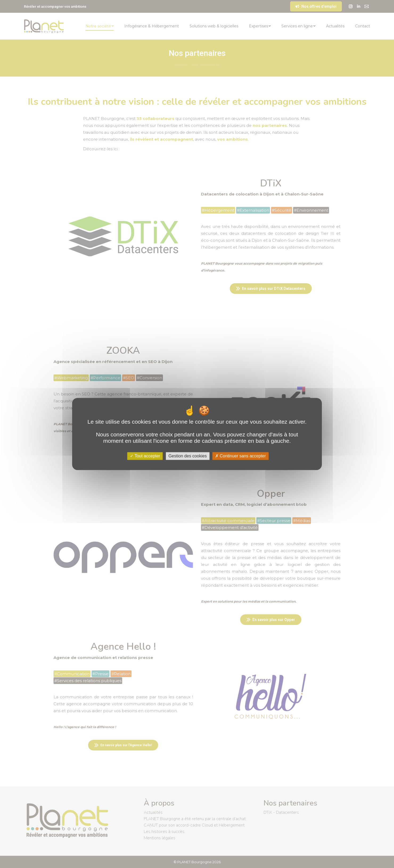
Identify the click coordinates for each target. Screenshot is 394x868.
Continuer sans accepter (241, 456)
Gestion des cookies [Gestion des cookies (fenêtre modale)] (188, 456)
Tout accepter (145, 456)
